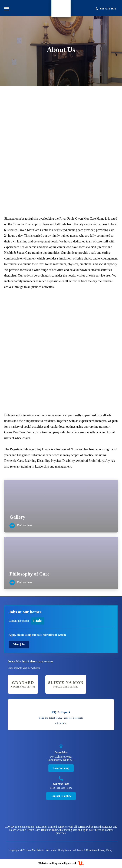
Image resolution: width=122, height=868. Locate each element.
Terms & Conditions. (87, 850)
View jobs (19, 644)
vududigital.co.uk (67, 863)
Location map (61, 768)
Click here (61, 723)
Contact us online (61, 796)
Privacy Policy (105, 850)
